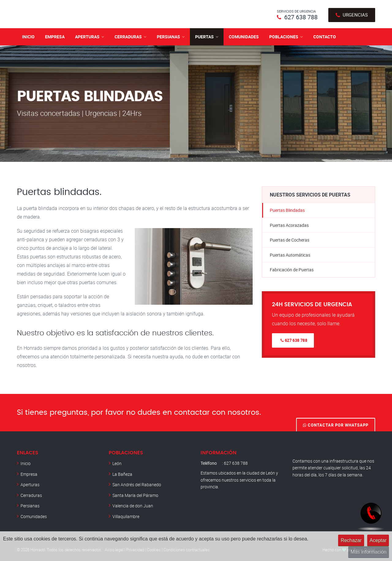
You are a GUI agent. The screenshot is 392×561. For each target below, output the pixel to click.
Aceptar (378, 540)
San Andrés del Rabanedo (137, 485)
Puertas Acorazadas (289, 225)
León (117, 463)
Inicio (28, 37)
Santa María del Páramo (135, 495)
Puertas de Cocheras (290, 240)
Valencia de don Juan (133, 506)
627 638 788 (301, 17)
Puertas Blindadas (287, 210)
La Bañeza (122, 474)
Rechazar (351, 540)
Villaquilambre (126, 516)
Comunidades (244, 37)
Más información (369, 552)
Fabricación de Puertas (292, 270)
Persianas (168, 37)
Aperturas (87, 37)
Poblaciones (284, 37)
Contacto (325, 37)
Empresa (55, 37)
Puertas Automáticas (290, 255)
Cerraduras (128, 37)
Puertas (204, 37)
